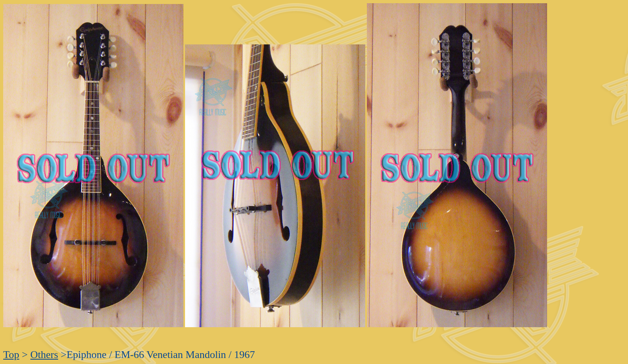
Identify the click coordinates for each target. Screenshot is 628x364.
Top (11, 355)
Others (44, 355)
